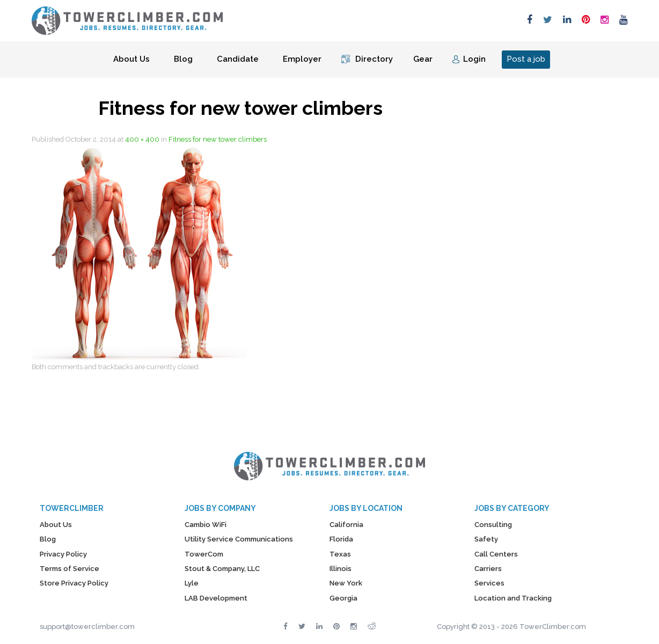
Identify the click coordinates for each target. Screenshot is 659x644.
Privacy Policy (63, 554)
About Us (131, 59)
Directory (374, 59)
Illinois (341, 569)
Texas (340, 554)
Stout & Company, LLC (222, 569)
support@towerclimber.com (87, 627)
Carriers (488, 569)
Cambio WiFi (206, 525)
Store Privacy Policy (74, 583)
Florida (341, 539)
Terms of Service (69, 569)
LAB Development (216, 598)
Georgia (343, 598)
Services (489, 583)
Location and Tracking (513, 598)
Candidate (238, 59)
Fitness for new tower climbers (218, 139)
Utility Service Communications (239, 539)
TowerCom (204, 554)
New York (346, 583)
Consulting (493, 525)
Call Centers (496, 554)
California (346, 525)
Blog (183, 59)
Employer (302, 59)
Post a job (526, 59)
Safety (486, 539)
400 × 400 (142, 139)
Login (474, 59)
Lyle (192, 583)
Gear (423, 59)
